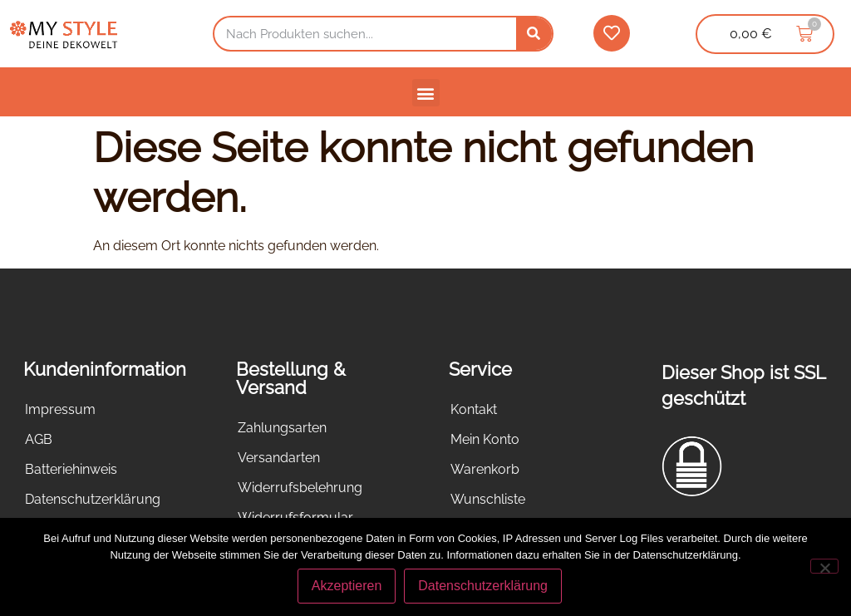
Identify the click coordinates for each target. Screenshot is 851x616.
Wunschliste (488, 499)
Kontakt (474, 409)
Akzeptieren (347, 586)
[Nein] (824, 566)
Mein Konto (485, 439)
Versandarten (279, 458)
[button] (426, 93)
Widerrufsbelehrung (300, 488)
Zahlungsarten (282, 428)
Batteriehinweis (71, 469)
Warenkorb (485, 469)
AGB (39, 439)
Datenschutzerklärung (93, 499)
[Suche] (534, 34)
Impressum (60, 409)
